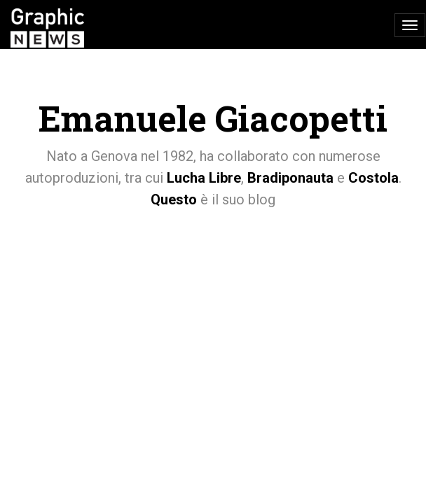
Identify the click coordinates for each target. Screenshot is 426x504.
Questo (174, 199)
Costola (373, 178)
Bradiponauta (290, 178)
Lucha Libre (204, 178)
